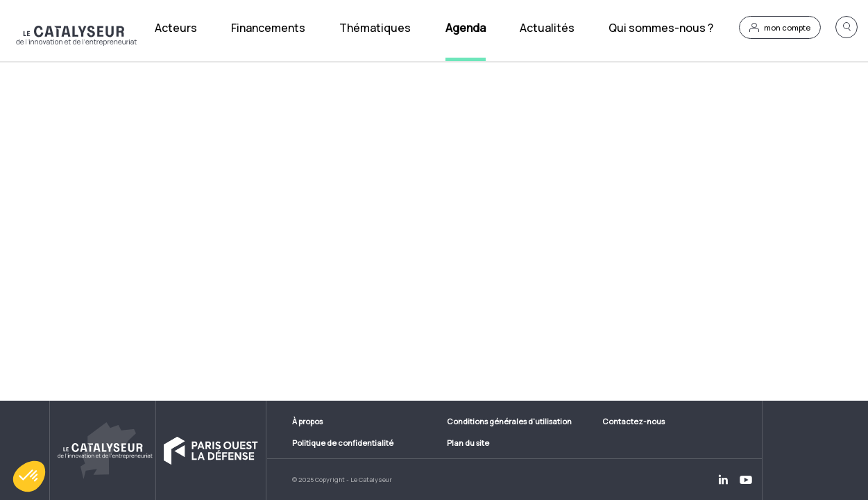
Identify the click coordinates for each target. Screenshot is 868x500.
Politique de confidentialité (343, 443)
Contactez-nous (633, 421)
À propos (307, 421)
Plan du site (468, 443)
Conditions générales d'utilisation (509, 421)
